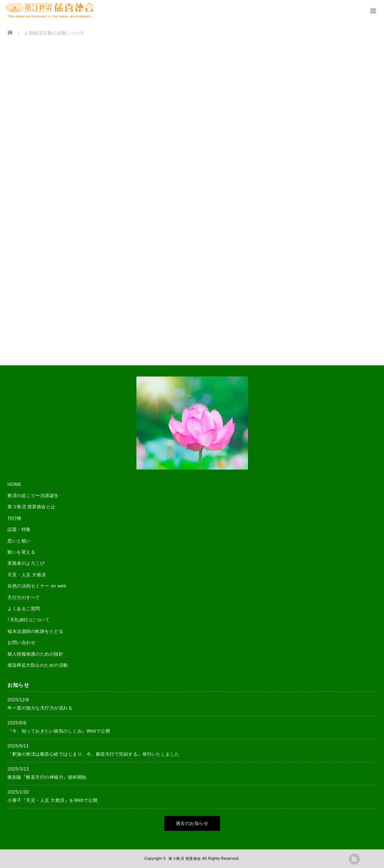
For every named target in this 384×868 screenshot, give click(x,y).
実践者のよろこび (26, 563)
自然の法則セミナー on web (37, 586)
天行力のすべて (24, 598)
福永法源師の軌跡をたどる (35, 631)
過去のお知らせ (192, 823)
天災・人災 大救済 (27, 575)
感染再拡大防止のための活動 (38, 665)
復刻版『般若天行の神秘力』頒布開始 (47, 777)
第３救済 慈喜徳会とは (31, 507)
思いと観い (19, 541)
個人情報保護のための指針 (35, 654)
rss (354, 859)
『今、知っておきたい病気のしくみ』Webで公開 (59, 731)
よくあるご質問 (24, 609)
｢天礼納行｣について (28, 620)
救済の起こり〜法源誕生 (33, 496)
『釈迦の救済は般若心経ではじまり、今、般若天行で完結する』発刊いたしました (93, 754)
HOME (14, 484)
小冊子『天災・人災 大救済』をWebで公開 (53, 800)
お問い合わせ (21, 643)
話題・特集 (19, 529)
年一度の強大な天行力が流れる (40, 708)
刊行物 (14, 518)
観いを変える (21, 552)
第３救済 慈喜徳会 (185, 859)
